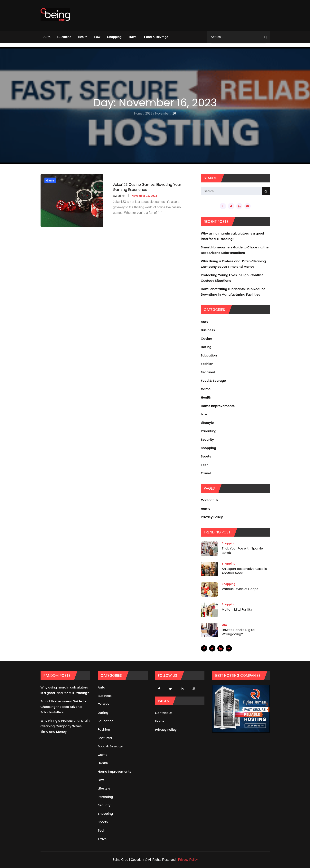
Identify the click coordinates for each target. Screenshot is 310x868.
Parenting (209, 431)
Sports (206, 456)
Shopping (114, 37)
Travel (133, 37)
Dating (206, 347)
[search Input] (238, 37)
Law (97, 37)
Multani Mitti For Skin (238, 609)
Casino (207, 339)
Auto (47, 37)
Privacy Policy (212, 517)
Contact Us (210, 500)
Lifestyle (207, 423)
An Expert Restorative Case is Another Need (244, 571)
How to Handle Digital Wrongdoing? (239, 632)
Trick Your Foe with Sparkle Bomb (242, 551)
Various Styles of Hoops (240, 589)
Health (83, 37)
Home (206, 509)
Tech (205, 465)
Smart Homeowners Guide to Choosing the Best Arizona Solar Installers (63, 707)
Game (50, 180)
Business (64, 37)
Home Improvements (218, 406)
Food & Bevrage (156, 37)
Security (207, 440)
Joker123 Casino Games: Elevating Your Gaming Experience (147, 187)
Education (209, 355)
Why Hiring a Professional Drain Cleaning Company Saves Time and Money (65, 726)
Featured (208, 372)
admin (121, 196)
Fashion (207, 364)
